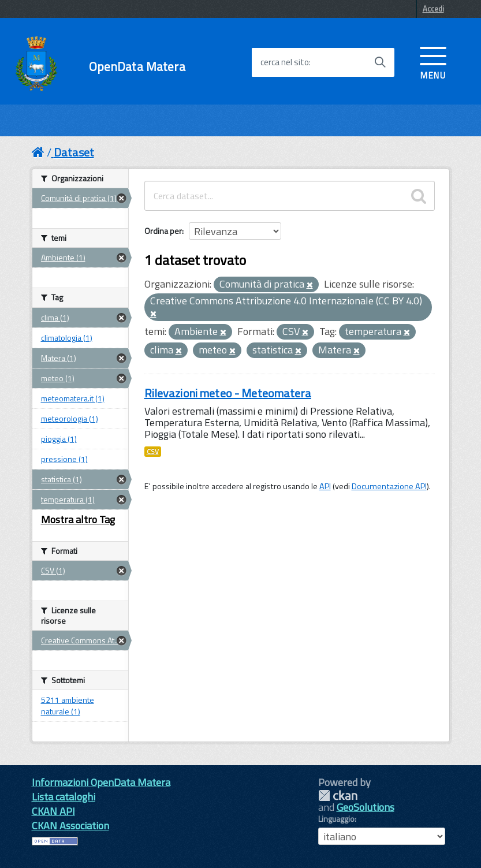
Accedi (433, 9)
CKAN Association (70, 826)
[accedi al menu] (433, 62)
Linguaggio (336, 819)
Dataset (74, 152)
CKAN (338, 796)
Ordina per (163, 231)
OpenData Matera (137, 67)
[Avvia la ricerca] (380, 62)
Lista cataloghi (64, 797)
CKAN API (53, 811)
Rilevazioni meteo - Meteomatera (228, 393)
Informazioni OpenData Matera (101, 782)
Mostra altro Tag (78, 519)
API (325, 486)
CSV (153, 452)
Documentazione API (389, 486)
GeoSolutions (366, 807)
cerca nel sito (285, 62)
